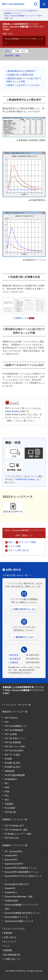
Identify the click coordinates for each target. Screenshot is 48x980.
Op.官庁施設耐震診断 (15, 775)
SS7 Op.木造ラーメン (15, 738)
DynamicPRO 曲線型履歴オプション (22, 872)
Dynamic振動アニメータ (16, 917)
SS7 (7, 722)
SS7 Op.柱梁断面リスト (16, 726)
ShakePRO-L (11, 892)
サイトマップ (10, 942)
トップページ (8, 11)
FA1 (7, 796)
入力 (7, 51)
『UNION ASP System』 (25, 479)
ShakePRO (10, 888)
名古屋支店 (15, 659)
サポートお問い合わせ (19, 550)
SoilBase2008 (11, 901)
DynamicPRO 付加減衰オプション (21, 868)
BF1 (7, 783)
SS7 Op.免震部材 (13, 742)
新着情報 (8, 933)
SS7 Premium (11, 718)
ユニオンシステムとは (14, 929)
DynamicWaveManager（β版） (19, 897)
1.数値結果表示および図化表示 (21, 71)
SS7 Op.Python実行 (14, 751)
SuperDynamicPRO (14, 864)
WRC (7, 787)
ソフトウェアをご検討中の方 (27, 11)
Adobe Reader (12, 411)
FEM (7, 792)
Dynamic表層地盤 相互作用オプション (23, 913)
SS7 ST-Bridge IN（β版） (17, 830)
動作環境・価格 (12, 56)
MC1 (7, 800)
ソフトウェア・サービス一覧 (17, 705)
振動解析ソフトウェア (13, 13)
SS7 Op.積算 (11, 734)
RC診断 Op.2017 (13, 767)
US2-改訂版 (10, 812)
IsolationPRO (11, 856)
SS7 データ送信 (12, 755)
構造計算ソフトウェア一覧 (15, 712)
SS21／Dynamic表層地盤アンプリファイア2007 (23, 16)
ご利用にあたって (12, 959)
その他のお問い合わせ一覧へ (16, 575)
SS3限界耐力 (11, 779)
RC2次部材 (10, 808)
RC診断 (8, 759)
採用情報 (8, 950)
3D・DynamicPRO (14, 851)
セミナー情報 (14, 546)
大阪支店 (14, 662)
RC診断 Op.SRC (13, 763)
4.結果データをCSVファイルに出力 (23, 85)
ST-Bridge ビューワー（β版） (19, 834)
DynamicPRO (11, 860)
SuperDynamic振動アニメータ (19, 921)
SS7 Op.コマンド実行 (15, 746)
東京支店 (14, 655)
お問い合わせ (10, 937)
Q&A (10, 542)
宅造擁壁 (9, 804)
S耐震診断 (10, 771)
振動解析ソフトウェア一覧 (15, 845)
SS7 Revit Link (12, 838)
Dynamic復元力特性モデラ (17, 884)
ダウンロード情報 (27, 542)
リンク (7, 946)
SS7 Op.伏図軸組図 (14, 730)
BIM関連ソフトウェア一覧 (15, 819)
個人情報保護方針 (12, 955)
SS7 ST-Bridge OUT (14, 826)
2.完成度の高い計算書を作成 (20, 75)
